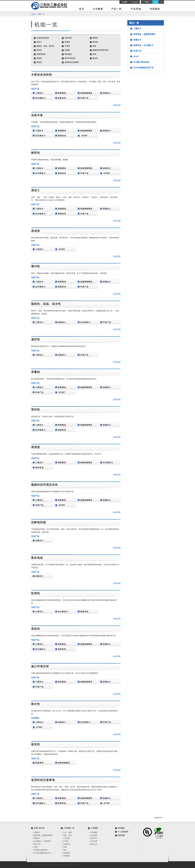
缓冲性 (95, 42)
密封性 (39, 50)
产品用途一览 (69, 828)
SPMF (136, 56)
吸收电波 (68, 54)
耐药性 (95, 38)
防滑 (94, 54)
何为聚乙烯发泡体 (141, 62)
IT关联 (66, 841)
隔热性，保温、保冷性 (45, 46)
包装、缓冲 (68, 835)
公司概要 (94, 828)
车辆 (65, 847)
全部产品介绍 (39, 828)
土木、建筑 (68, 832)
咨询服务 (121, 828)
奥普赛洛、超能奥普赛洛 (43, 835)
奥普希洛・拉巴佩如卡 (143, 45)
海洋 (65, 850)
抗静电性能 (41, 54)
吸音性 (39, 62)
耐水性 (95, 58)
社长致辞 (94, 835)
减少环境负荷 (70, 58)
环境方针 (94, 838)
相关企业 (94, 844)
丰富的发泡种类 (43, 38)
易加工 (39, 42)
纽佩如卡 (137, 40)
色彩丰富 (68, 38)
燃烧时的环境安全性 (101, 50)
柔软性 (39, 58)
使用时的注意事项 (72, 62)
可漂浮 (67, 46)
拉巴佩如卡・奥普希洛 (42, 841)
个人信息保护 (123, 832)
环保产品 (137, 51)
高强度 (67, 50)
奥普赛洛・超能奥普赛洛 (144, 34)
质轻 (94, 46)
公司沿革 (94, 841)
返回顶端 (117, 105)
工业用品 (67, 838)
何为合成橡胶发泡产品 (143, 68)
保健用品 (67, 853)
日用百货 (67, 844)
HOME (33, 14)
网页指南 (121, 835)
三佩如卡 (137, 28)
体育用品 (67, 856)
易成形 (67, 42)
